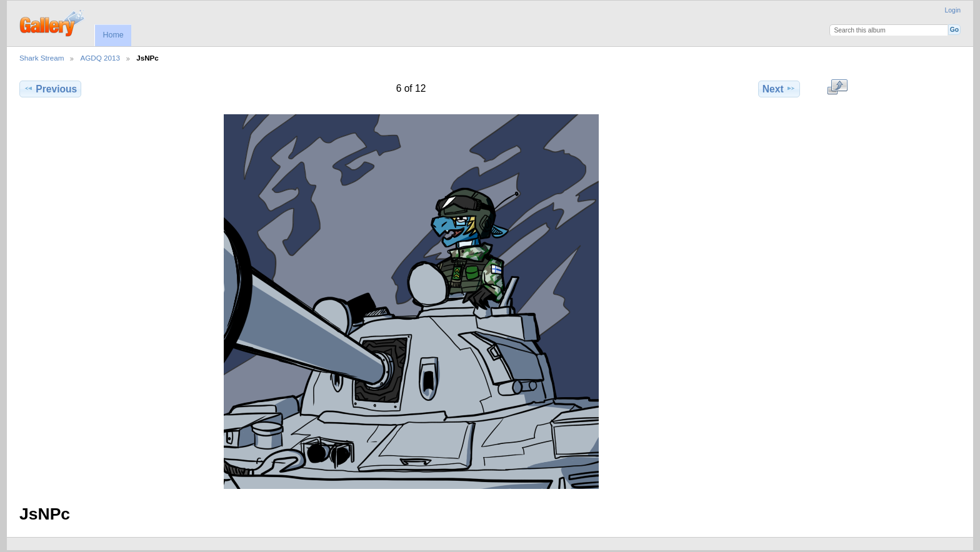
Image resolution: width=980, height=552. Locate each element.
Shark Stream (42, 58)
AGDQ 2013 (100, 58)
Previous (50, 89)
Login (953, 10)
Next (779, 89)
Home (113, 35)
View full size (837, 87)
